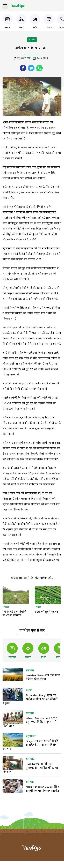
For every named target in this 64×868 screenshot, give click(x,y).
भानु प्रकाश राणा (24, 58)
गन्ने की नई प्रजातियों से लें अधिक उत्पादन (14, 614)
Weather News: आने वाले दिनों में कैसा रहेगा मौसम (43, 678)
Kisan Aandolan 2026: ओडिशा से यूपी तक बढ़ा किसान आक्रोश (43, 789)
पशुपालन (31, 736)
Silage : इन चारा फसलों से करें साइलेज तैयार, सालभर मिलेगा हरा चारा (30, 745)
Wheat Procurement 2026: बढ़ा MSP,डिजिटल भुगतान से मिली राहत (30, 722)
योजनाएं (49, 28)
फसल (21, 28)
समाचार (8, 28)
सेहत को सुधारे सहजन (46, 612)
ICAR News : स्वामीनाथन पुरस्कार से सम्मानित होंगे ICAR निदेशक (30, 768)
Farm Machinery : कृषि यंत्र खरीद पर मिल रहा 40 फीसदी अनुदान (30, 699)
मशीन (35, 28)
